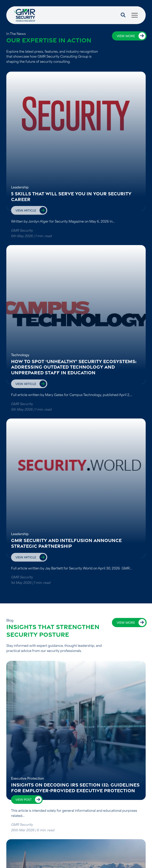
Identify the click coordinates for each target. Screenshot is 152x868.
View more (126, 36)
